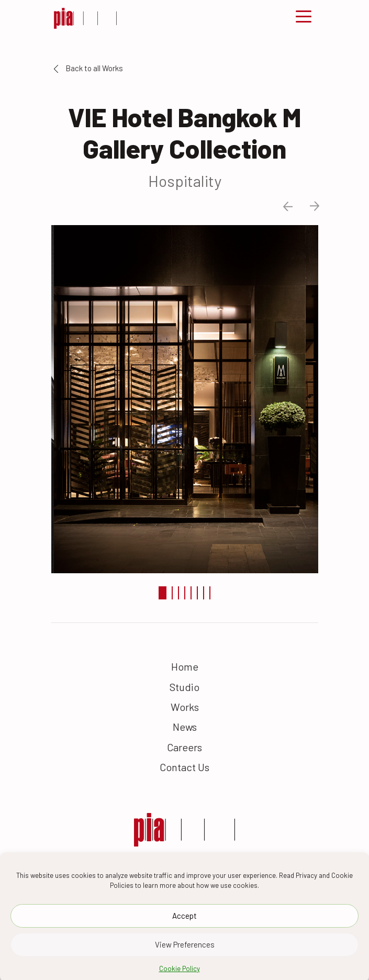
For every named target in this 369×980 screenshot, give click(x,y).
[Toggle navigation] (304, 18)
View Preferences (185, 954)
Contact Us (184, 767)
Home (185, 666)
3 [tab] (178, 593)
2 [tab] (172, 593)
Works (185, 707)
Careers (184, 747)
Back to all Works (88, 68)
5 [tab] (191, 593)
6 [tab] (197, 593)
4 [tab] (185, 593)
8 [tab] (210, 593)
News (185, 727)
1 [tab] (163, 593)
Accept (184, 926)
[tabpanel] (185, 398)
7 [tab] (204, 593)
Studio (184, 687)
